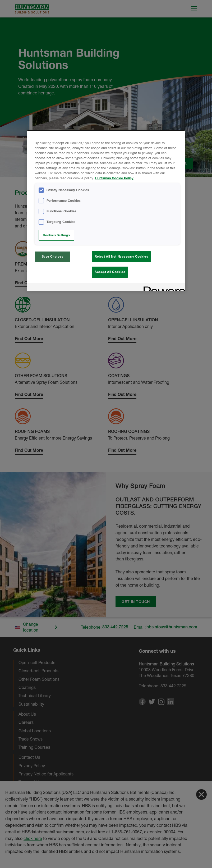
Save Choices (53, 257)
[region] (106, 211)
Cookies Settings (56, 235)
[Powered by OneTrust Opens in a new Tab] (163, 288)
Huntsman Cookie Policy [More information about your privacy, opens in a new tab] (114, 178)
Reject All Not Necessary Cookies (121, 257)
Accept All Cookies (110, 272)
